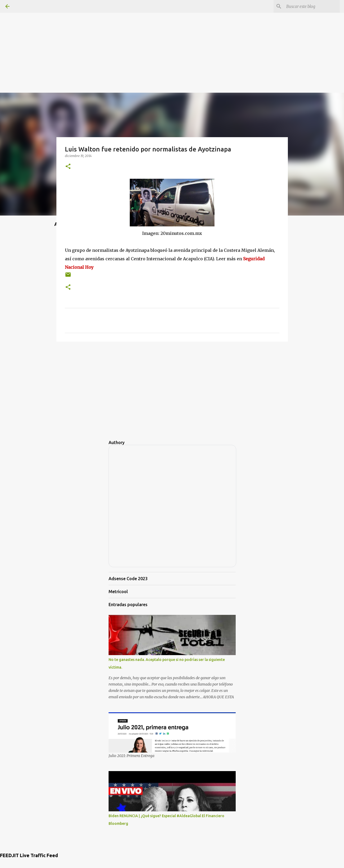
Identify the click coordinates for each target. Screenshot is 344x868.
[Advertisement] (172, 37)
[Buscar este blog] (312, 6)
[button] (68, 167)
